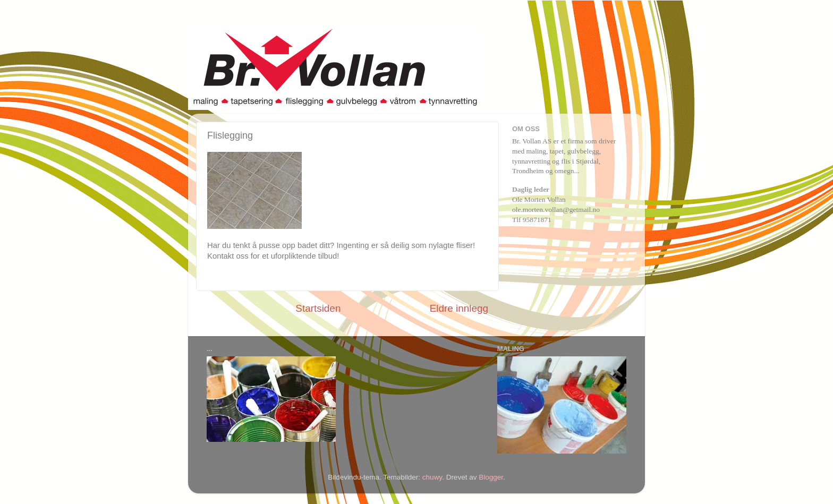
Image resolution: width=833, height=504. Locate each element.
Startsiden (318, 308)
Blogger (491, 477)
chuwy (432, 477)
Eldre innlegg (459, 308)
